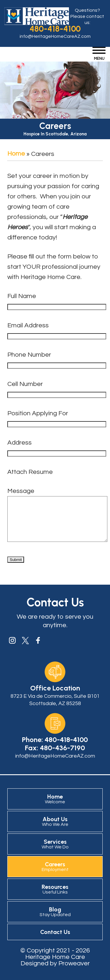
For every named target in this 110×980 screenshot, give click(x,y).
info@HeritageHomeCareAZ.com (55, 36)
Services (55, 853)
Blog (55, 920)
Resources (55, 898)
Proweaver (74, 972)
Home (16, 154)
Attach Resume (30, 472)
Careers (55, 875)
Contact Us (55, 941)
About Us (55, 830)
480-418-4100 (55, 29)
